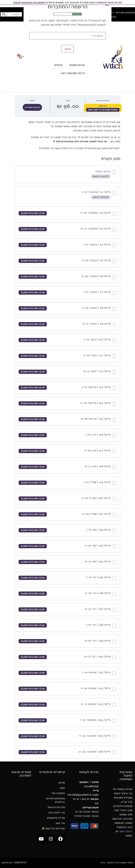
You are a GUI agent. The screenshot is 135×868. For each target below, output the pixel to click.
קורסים (58, 65)
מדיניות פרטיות (56, 807)
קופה (62, 788)
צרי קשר (60, 823)
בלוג (44, 14)
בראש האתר (126, 831)
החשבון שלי (33, 14)
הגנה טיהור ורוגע (75, 41)
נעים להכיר (56, 14)
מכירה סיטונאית (56, 818)
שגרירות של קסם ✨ (53, 828)
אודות (62, 783)
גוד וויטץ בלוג (57, 813)
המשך (68, 132)
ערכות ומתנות (77, 65)
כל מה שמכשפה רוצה (73, 73)
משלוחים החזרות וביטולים (55, 800)
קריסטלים (79, 49)
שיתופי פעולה (72, 14)
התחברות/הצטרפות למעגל (29, 2)
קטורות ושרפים (76, 57)
